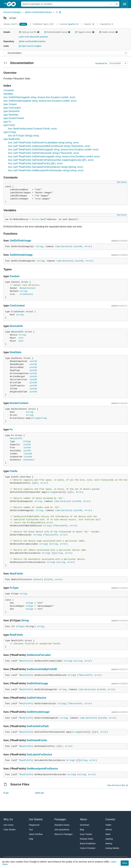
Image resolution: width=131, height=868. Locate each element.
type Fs (7, 122)
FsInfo (14, 471)
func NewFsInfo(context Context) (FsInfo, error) (33, 129)
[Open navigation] (125, 4)
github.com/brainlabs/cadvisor (38, 12)
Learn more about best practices (33, 37)
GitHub (109, 830)
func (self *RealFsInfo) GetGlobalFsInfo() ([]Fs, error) (35, 163)
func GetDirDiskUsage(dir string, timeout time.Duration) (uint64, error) (39, 97)
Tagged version (85, 32)
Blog (82, 830)
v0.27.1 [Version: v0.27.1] (11, 24)
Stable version (108, 32)
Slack (108, 834)
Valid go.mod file (29, 32)
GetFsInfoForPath (38, 726)
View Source (122, 182)
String (25, 620)
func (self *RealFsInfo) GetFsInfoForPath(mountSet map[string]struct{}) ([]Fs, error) (51, 160)
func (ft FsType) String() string (24, 136)
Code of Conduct (88, 848)
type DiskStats (11, 115)
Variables (8, 94)
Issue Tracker (86, 834)
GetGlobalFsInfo (37, 740)
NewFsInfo (16, 574)
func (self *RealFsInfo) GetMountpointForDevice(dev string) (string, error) (46, 170)
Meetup (109, 843)
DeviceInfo (16, 326)
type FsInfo (9, 125)
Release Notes (87, 839)
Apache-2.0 (73, 24)
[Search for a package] (68, 4)
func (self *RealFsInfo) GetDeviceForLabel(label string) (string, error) (44, 143)
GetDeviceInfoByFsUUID (42, 669)
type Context (10, 104)
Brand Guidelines (88, 843)
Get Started (36, 819)
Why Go (8, 819)
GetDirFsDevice (36, 698)
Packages (60, 819)
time (58, 247)
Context (14, 276)
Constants (9, 90)
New (42, 219)
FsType (27, 442)
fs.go (6, 793)
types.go (39, 793)
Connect (110, 819)
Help (31, 839)
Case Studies (10, 830)
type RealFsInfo (12, 139)
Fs (11, 430)
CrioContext (26, 294)
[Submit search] (117, 4)
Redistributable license (57, 32)
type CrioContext (12, 108)
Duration (66, 247)
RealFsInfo (16, 635)
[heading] (12, 4)
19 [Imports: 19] (89, 24)
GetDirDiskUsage (20, 241)
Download (84, 825)
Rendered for (101, 63)
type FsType (10, 132)
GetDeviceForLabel (39, 655)
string (39, 247)
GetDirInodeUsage (21, 255)
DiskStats (16, 352)
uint (21, 338)
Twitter (108, 825)
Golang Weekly (112, 848)
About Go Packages (64, 834)
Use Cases (8, 825)
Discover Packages (12, 12)
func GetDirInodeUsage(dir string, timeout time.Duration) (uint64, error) (40, 101)
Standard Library (62, 825)
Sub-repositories (62, 830)
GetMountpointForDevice (42, 769)
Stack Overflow (36, 834)
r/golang (109, 839)
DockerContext (28, 288)
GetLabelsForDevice (39, 755)
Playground (34, 825)
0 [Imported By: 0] (107, 24)
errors (36, 219)
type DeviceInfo (11, 111)
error (88, 247)
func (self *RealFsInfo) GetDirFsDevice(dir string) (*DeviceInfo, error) (44, 153)
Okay (125, 863)
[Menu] (65, 53)
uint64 (78, 247)
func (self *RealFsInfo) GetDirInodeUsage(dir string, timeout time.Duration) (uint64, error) (54, 156)
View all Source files (116, 785)
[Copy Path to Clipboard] (60, 12)
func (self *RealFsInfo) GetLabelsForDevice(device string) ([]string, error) (46, 167)
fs (57, 12)
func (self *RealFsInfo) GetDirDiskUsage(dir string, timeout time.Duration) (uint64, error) (53, 150)
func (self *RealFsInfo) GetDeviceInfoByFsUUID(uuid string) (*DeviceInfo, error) (49, 146)
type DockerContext (14, 118)
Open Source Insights (30, 46)
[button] (20, 32)
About (83, 819)
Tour (31, 830)
